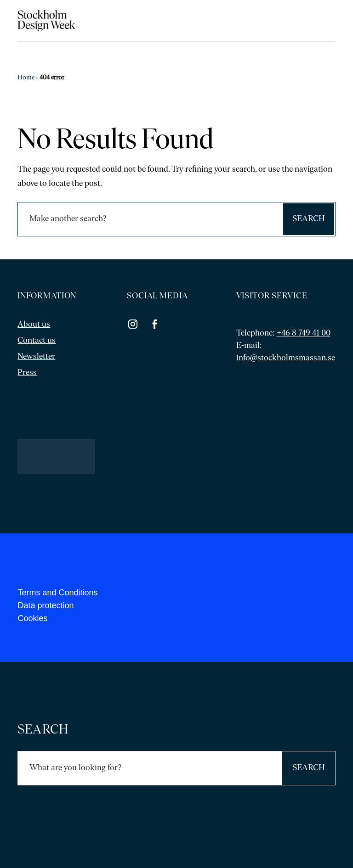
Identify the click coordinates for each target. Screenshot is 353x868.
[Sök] (150, 219)
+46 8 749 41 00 (304, 333)
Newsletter (36, 357)
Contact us (37, 341)
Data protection (46, 605)
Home (26, 78)
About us (34, 325)
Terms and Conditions (57, 593)
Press (27, 373)
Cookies (32, 618)
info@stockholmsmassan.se (286, 358)
